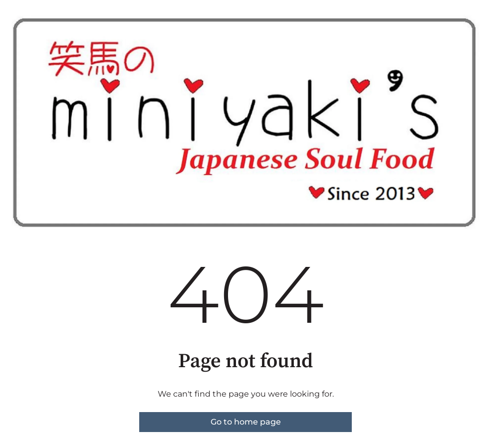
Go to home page (246, 422)
